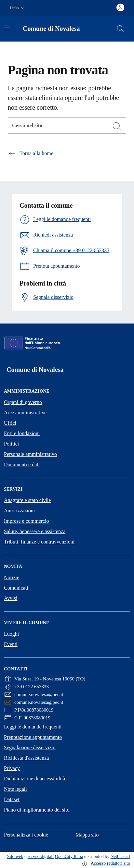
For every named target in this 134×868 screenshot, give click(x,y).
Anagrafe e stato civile (27, 500)
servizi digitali (41, 856)
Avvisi (11, 598)
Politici (11, 444)
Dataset (12, 799)
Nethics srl (120, 856)
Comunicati (16, 588)
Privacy (12, 768)
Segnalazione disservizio (30, 747)
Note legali (15, 789)
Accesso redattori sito (110, 863)
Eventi (11, 644)
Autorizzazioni (19, 511)
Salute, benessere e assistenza (35, 531)
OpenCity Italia (69, 856)
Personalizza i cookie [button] (26, 835)
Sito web (15, 856)
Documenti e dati (22, 465)
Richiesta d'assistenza (26, 758)
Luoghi (11, 634)
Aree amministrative (25, 413)
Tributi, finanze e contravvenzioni (39, 542)
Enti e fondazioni (22, 433)
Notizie (12, 577)
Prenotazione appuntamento (33, 737)
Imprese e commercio (27, 521)
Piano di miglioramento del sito (37, 810)
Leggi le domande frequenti (33, 727)
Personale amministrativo (30, 454)
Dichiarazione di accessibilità (34, 779)
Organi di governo (23, 402)
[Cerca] (117, 127)
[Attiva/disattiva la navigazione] (7, 28)
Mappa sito (87, 835)
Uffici (10, 423)
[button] (18, 8)
